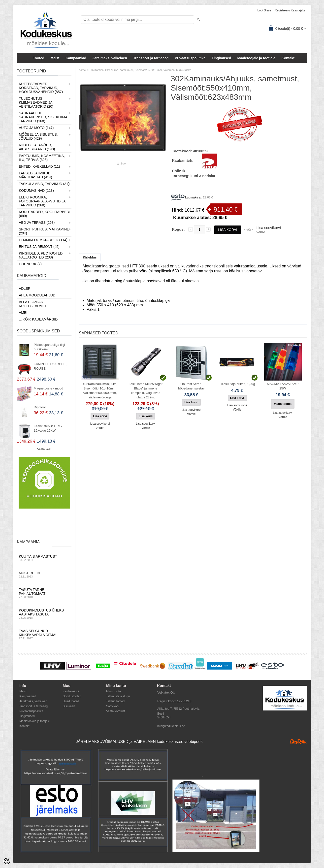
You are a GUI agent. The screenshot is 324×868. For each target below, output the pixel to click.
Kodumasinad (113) (36, 191)
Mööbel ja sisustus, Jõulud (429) (38, 136)
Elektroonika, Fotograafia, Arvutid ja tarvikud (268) (42, 201)
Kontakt (288, 58)
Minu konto (113, 691)
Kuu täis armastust (44, 558)
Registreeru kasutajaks (290, 10)
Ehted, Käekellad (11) (39, 166)
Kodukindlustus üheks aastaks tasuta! (44, 614)
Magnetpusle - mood (49, 388)
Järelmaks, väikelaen (110, 58)
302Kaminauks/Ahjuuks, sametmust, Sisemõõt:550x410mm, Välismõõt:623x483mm (140, 70)
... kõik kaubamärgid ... (40, 319)
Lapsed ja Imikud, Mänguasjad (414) (35, 175)
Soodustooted (72, 696)
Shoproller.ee (298, 742)
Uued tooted (71, 701)
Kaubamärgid (72, 691)
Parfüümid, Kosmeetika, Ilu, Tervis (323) (42, 158)
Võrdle (261, 232)
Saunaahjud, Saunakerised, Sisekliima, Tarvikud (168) (44, 117)
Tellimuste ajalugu (118, 696)
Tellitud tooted (115, 701)
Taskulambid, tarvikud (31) (44, 184)
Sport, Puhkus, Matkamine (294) (44, 231)
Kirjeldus (90, 257)
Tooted (39, 58)
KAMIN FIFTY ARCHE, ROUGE (50, 366)
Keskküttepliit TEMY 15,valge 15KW (48, 428)
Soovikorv (113, 706)
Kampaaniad (76, 58)
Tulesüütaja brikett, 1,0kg (237, 384)
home (82, 70)
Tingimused (221, 58)
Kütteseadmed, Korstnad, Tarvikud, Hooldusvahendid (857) (41, 88)
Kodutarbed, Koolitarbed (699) (44, 214)
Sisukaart (69, 706)
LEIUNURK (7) (30, 264)
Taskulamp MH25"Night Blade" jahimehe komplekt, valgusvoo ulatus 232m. (146, 391)
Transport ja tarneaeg (151, 58)
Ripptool (40, 407)
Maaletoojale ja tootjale (256, 58)
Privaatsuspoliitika (190, 58)
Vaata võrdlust (116, 711)
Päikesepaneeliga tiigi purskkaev (49, 347)
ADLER (25, 289)
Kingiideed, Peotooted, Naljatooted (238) (41, 255)
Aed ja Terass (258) (37, 223)
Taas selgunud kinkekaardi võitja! (44, 634)
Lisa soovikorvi (268, 228)
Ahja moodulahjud (37, 295)
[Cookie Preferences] (7, 861)
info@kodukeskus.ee (171, 726)
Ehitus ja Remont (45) (39, 247)
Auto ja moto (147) (36, 128)
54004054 (164, 717)
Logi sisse (264, 10)
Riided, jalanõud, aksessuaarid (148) (37, 147)
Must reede (44, 575)
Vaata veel (44, 449)
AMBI (23, 313)
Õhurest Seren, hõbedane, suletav (191, 386)
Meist (55, 58)
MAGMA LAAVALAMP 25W (283, 386)
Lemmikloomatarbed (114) (43, 240)
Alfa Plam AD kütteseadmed (33, 304)
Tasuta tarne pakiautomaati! (44, 593)
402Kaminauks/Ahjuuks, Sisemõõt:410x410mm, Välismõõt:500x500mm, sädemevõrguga (100, 391)
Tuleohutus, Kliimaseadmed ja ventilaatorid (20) (36, 102)
